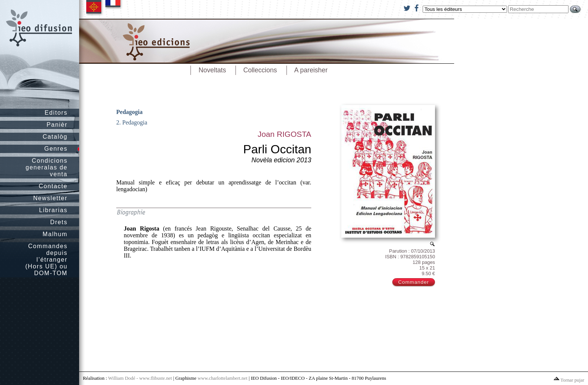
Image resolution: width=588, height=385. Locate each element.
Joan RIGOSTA (284, 134)
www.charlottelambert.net (223, 378)
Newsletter (50, 198)
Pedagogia (129, 112)
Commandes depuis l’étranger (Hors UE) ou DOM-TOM (46, 260)
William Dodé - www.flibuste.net (140, 378)
